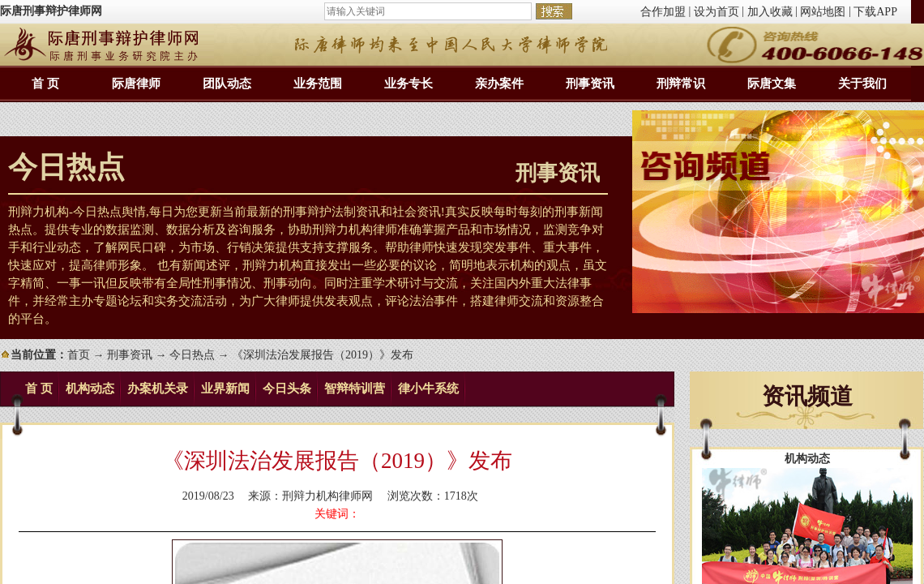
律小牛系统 (428, 389)
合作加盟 (663, 12)
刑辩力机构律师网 (327, 496)
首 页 (45, 84)
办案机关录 (158, 389)
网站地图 (823, 12)
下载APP (875, 12)
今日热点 (192, 355)
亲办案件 (499, 84)
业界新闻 (225, 389)
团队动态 (227, 84)
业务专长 (409, 84)
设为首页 (717, 12)
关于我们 (862, 84)
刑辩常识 (681, 84)
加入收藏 (770, 12)
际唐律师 (136, 84)
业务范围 (318, 84)
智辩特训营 (355, 389)
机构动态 (90, 389)
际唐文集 (772, 84)
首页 (79, 355)
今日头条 (287, 389)
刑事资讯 (590, 84)
